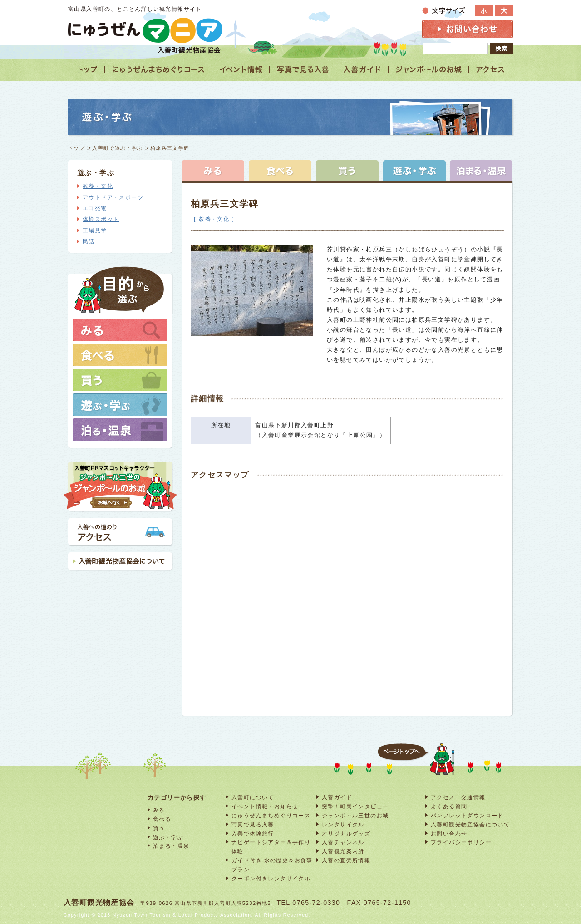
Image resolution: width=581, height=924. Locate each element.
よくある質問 (449, 806)
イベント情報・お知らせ (265, 806)
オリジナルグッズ (346, 833)
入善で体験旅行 (253, 833)
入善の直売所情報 (346, 860)
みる (159, 810)
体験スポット (101, 219)
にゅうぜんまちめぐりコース (271, 815)
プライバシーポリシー (461, 842)
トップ (76, 148)
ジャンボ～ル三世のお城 (355, 815)
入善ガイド (337, 797)
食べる (162, 819)
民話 (89, 241)
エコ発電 (95, 208)
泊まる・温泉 (171, 846)
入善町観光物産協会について (470, 824)
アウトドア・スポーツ (113, 197)
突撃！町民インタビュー (355, 806)
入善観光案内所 (343, 851)
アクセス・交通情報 (458, 797)
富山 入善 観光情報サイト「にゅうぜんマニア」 (145, 30)
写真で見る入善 (253, 824)
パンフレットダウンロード (467, 815)
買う (159, 828)
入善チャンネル (343, 842)
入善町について (253, 797)
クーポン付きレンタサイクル (271, 878)
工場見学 (95, 231)
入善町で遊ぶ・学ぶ (118, 148)
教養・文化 (98, 186)
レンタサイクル (343, 824)
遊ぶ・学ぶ (168, 837)
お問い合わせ (449, 833)
